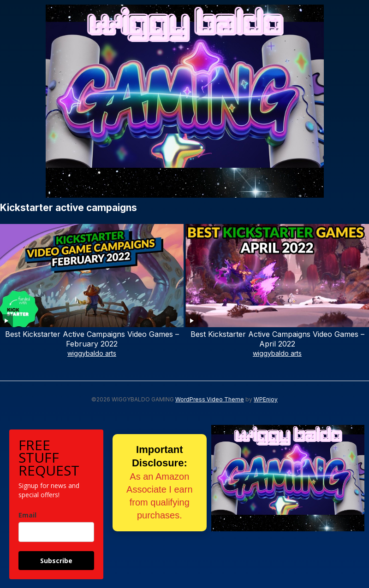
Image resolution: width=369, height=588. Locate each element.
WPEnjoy (266, 399)
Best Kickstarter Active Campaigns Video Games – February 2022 (92, 339)
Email (27, 515)
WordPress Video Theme (210, 399)
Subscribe (56, 561)
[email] (56, 532)
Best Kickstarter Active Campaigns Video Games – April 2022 (277, 339)
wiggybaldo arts (92, 353)
